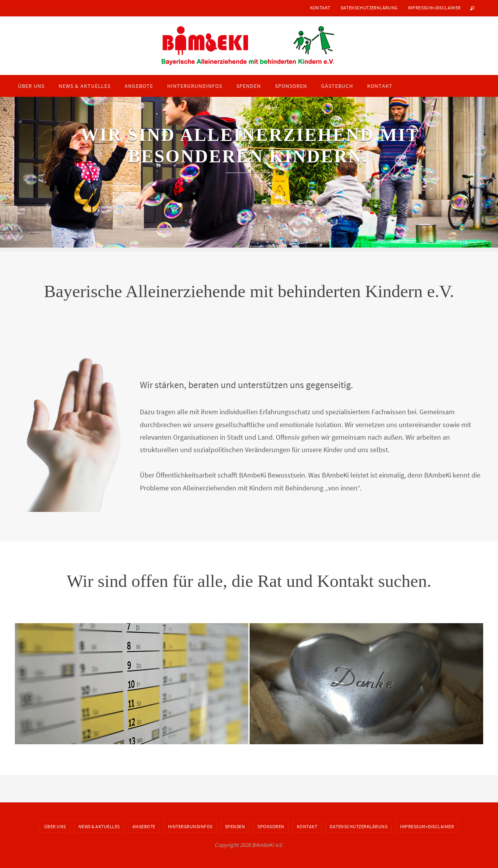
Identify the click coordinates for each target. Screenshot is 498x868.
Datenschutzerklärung (369, 8)
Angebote (144, 826)
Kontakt (320, 8)
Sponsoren (271, 826)
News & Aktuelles (99, 826)
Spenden (235, 826)
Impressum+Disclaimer (434, 8)
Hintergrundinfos (190, 826)
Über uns (55, 826)
